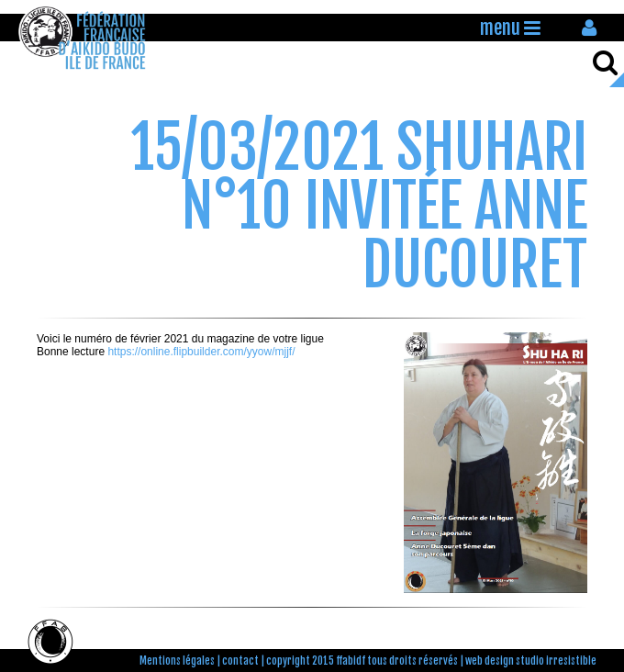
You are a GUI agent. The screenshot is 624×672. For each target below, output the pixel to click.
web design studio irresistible (531, 661)
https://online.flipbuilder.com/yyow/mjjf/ (201, 352)
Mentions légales (177, 661)
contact (240, 661)
